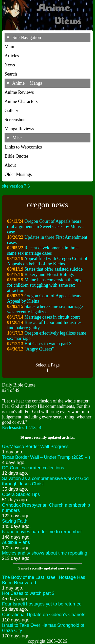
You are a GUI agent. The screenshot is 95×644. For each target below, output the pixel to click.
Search (11, 74)
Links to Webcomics (23, 147)
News (10, 65)
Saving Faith (15, 521)
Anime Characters (21, 101)
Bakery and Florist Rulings (49, 274)
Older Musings (18, 174)
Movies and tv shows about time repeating (45, 553)
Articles (12, 56)
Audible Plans (16, 542)
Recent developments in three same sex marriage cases (43, 251)
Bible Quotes (17, 156)
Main (9, 47)
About (10, 165)
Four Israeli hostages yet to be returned (42, 604)
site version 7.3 (16, 186)
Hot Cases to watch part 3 (48, 344)
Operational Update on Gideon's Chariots (44, 615)
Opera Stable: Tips (21, 494)
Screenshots (15, 120)
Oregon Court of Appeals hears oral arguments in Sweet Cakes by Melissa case (46, 227)
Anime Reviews (19, 92)
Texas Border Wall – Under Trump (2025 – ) (46, 457)
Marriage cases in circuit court (52, 317)
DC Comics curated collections (33, 468)
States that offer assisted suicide (54, 269)
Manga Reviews (19, 129)
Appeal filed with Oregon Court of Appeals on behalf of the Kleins (47, 261)
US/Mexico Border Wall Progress (35, 447)
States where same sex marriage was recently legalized (45, 309)
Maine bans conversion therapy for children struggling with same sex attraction (44, 285)
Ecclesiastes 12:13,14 (22, 428)
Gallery (11, 111)
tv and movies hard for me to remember (42, 532)
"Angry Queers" (39, 349)
